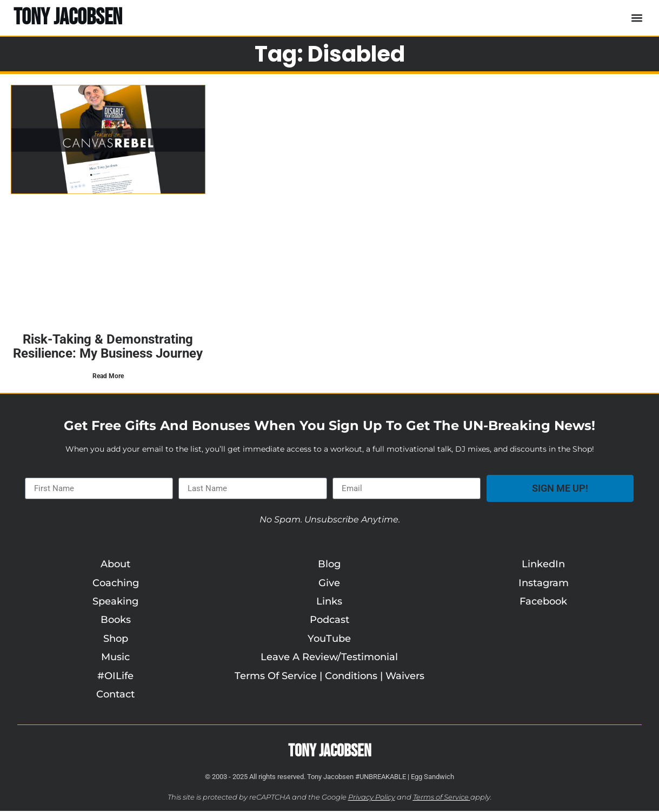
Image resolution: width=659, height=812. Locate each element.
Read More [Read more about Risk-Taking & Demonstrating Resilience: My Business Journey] (108, 376)
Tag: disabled (330, 54)
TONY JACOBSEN (68, 18)
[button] (637, 18)
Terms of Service (441, 798)
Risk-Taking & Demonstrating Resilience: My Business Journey (108, 346)
